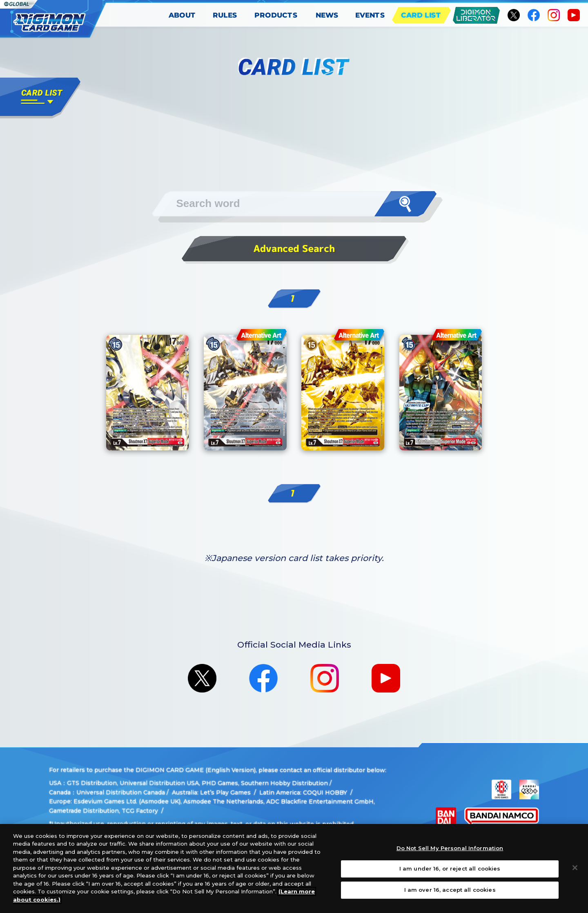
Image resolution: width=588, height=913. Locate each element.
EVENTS (370, 15)
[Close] (575, 874)
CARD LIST (421, 15)
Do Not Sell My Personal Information (450, 854)
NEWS (327, 15)
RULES (225, 15)
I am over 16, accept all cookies (450, 896)
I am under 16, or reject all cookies (450, 875)
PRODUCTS (276, 15)
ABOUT (182, 15)
